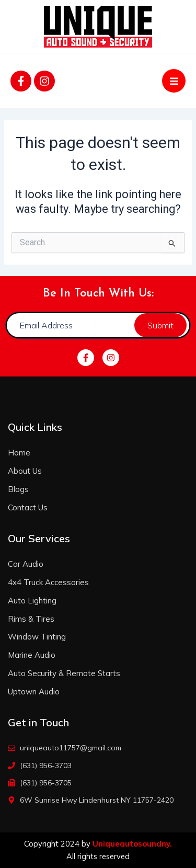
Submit (160, 325)
